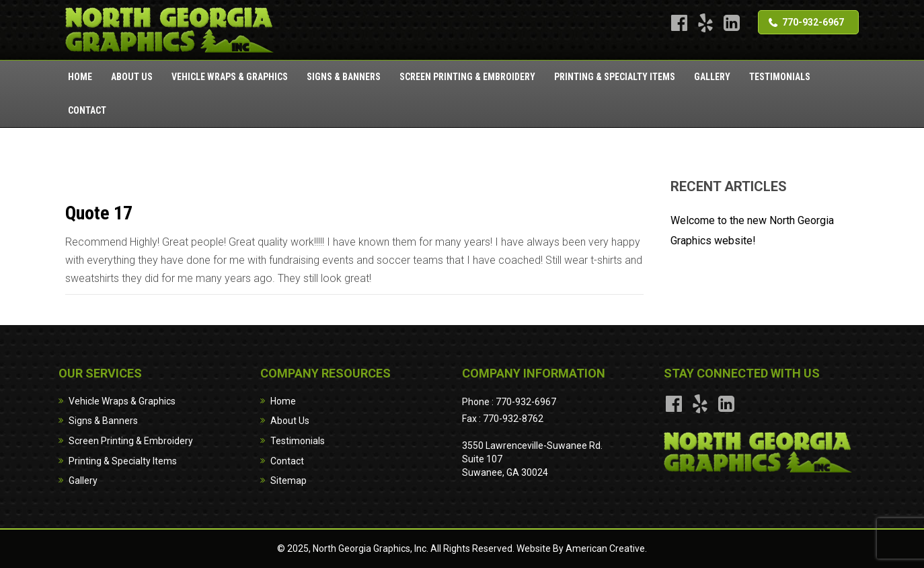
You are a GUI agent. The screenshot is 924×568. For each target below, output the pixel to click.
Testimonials (298, 441)
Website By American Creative (581, 548)
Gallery (83, 481)
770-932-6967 (813, 22)
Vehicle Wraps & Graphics (122, 401)
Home (283, 401)
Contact (287, 461)
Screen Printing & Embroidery (131, 441)
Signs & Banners (103, 421)
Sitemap (288, 481)
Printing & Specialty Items (123, 461)
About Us (290, 421)
